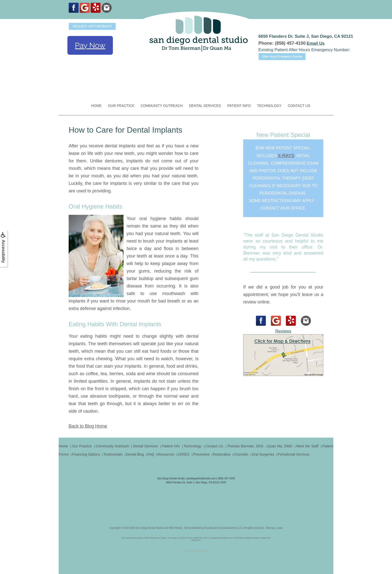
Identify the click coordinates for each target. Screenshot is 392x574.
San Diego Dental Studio (150, 528)
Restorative (222, 454)
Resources (166, 454)
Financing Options (86, 454)
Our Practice (121, 106)
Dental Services (205, 106)
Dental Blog (135, 454)
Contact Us (299, 106)
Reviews (283, 331)
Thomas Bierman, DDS (245, 446)
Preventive (201, 454)
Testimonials (113, 454)
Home (96, 106)
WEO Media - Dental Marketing (186, 528)
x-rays (286, 156)
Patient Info (239, 106)
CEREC (184, 454)
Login (280, 528)
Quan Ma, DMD (280, 446)
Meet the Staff (307, 446)
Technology (269, 106)
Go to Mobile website (196, 551)
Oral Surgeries (263, 454)
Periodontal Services (293, 454)
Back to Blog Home (88, 426)
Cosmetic (241, 454)
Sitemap (270, 528)
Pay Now (90, 45)
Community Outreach (162, 106)
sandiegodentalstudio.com (201, 478)
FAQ (151, 454)
